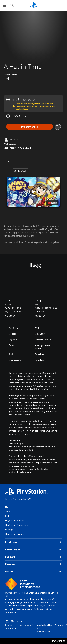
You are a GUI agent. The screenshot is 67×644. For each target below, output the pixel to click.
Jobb (7, 516)
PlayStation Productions (17, 525)
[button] (34, 192)
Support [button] (33, 557)
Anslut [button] (33, 572)
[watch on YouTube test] (52, 203)
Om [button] (33, 507)
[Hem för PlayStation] (34, 5)
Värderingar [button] (33, 550)
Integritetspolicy (27, 625)
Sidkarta (59, 625)
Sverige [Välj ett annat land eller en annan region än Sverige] (14, 621)
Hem (7, 499)
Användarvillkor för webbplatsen (45, 628)
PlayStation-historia (15, 534)
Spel (15, 499)
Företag (9, 529)
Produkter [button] (33, 542)
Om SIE (8, 512)
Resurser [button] (33, 564)
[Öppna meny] (4, 5)
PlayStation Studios (14, 521)
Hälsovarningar (16, 443)
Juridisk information (11, 627)
